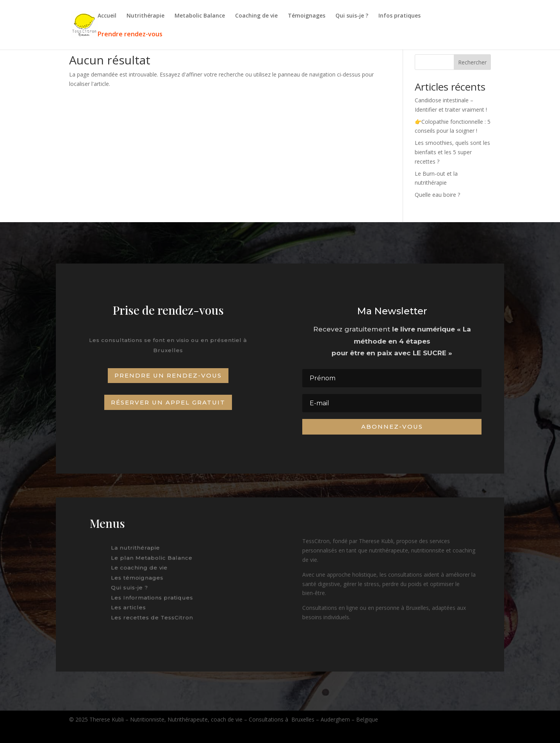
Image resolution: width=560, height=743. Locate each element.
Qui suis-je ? (352, 16)
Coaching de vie (256, 16)
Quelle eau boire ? (437, 195)
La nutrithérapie (138, 550)
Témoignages (307, 16)
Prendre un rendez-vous (168, 375)
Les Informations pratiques (153, 596)
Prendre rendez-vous (130, 35)
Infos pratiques (399, 16)
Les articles (132, 605)
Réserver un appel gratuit (168, 402)
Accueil (107, 16)
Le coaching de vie (141, 568)
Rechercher (472, 62)
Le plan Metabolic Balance (153, 559)
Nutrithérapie (145, 16)
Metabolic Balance (200, 16)
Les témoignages (139, 578)
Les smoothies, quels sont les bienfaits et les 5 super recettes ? (452, 152)
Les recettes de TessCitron (153, 615)
